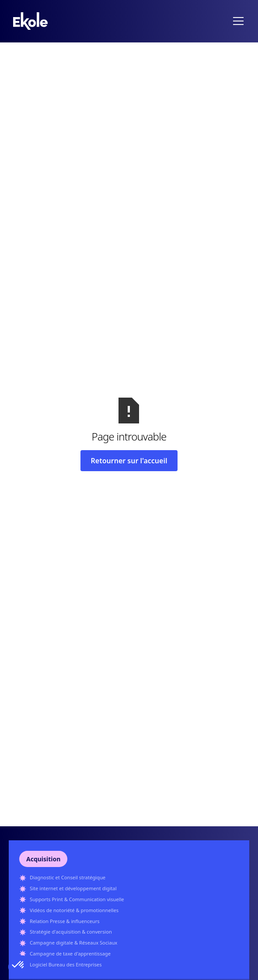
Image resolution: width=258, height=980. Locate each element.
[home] (30, 21)
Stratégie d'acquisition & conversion (71, 932)
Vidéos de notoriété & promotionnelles (74, 910)
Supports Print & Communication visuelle (77, 899)
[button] (237, 21)
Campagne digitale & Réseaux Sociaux (73, 943)
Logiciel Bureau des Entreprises (66, 964)
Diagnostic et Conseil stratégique (68, 877)
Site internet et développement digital (73, 888)
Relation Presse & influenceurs (65, 921)
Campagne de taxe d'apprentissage (70, 954)
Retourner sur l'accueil (129, 461)
